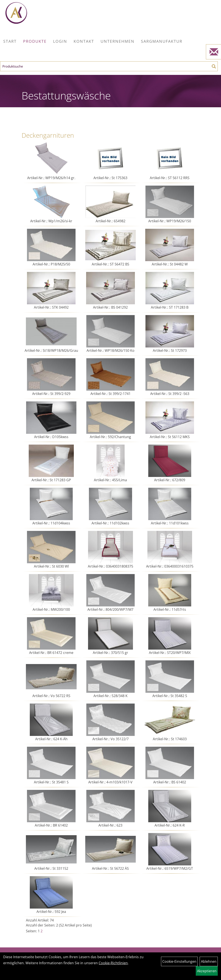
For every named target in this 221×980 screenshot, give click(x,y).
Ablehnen (209, 961)
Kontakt (84, 41)
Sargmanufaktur (162, 41)
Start (10, 41)
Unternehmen (118, 41)
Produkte (35, 41)
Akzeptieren (207, 971)
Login (60, 41)
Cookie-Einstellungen (179, 961)
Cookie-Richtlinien (113, 963)
